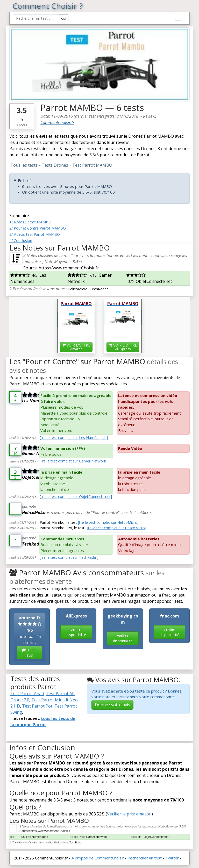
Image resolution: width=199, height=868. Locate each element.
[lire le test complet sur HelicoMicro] (108, 522)
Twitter (172, 858)
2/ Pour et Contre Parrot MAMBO (38, 228)
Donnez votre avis (112, 705)
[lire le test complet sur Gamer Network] (73, 461)
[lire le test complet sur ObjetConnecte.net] (76, 496)
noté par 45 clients (30, 637)
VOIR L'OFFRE (76, 347)
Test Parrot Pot (37, 706)
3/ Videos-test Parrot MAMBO (35, 234)
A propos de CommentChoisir (98, 858)
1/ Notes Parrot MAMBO (30, 222)
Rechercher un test (145, 858)
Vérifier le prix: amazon (129, 814)
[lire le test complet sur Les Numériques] (74, 437)
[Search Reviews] (36, 18)
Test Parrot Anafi (27, 694)
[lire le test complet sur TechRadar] (69, 557)
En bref (24, 180)
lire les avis (30, 652)
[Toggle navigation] (178, 18)
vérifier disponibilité (76, 632)
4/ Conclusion (21, 241)
